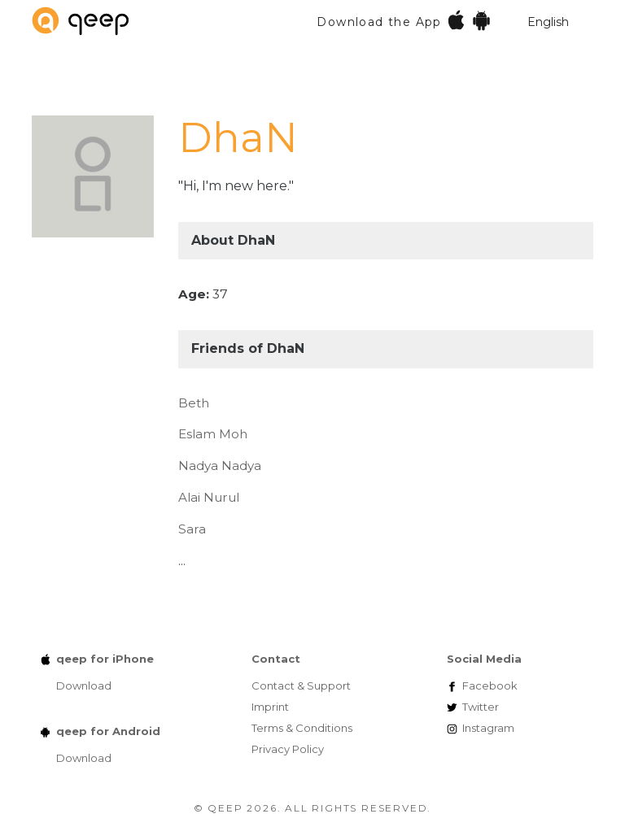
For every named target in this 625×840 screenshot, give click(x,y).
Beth (194, 403)
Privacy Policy (288, 749)
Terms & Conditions (302, 728)
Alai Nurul (209, 497)
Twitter (481, 707)
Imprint (270, 707)
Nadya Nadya (220, 466)
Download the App (404, 20)
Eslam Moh (213, 434)
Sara (192, 529)
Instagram (488, 728)
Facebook (490, 685)
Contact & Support (301, 685)
